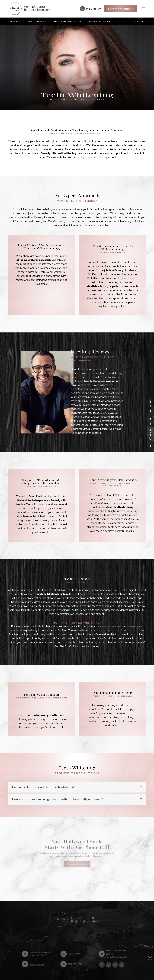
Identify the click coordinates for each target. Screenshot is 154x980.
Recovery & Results (98, 21)
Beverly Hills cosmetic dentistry (92, 157)
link (149, 394)
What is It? (13, 21)
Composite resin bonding (111, 630)
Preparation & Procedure (67, 21)
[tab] (77, 791)
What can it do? (36, 21)
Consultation (140, 21)
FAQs (120, 21)
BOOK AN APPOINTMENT (121, 9)
